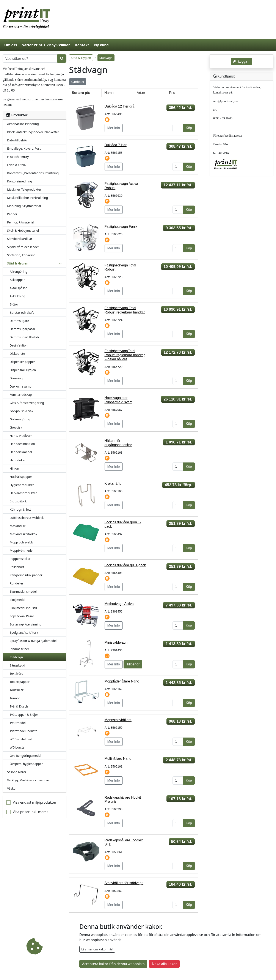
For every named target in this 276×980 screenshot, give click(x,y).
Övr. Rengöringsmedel (25, 756)
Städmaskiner (19, 649)
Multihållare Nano (118, 759)
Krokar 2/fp (113, 484)
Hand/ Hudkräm (21, 436)
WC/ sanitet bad (21, 739)
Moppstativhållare (118, 720)
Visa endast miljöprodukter (34, 802)
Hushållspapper (21, 477)
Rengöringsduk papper (26, 575)
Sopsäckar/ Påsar (22, 616)
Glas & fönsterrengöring (27, 403)
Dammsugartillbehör (24, 337)
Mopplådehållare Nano (122, 681)
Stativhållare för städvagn (124, 883)
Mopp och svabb (21, 542)
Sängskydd (17, 665)
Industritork (18, 501)
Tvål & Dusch (19, 706)
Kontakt (82, 45)
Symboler (78, 82)
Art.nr (141, 93)
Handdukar (18, 460)
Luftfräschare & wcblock (27, 518)
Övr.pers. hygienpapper (26, 764)
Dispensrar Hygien (23, 370)
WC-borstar (18, 747)
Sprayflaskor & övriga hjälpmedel (33, 641)
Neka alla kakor (164, 964)
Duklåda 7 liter (116, 145)
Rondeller (16, 583)
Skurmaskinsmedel (23, 591)
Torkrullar (17, 690)
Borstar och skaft (22, 313)
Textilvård (16, 674)
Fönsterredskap (21, 395)
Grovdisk (16, 427)
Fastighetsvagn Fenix (121, 227)
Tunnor (15, 698)
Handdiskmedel (21, 452)
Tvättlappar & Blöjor (24, 715)
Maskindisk (18, 526)
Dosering (16, 378)
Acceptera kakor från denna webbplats (113, 964)
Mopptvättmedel (22, 550)
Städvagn (16, 657)
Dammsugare (19, 321)
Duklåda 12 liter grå (120, 106)
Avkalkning (17, 296)
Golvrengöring (20, 419)
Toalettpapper (20, 682)
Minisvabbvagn (116, 642)
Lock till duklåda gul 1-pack (125, 565)
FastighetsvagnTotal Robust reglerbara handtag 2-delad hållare (125, 355)
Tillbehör (133, 664)
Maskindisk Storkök (23, 534)
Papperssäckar (20, 559)
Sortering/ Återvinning (26, 624)
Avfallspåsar (18, 288)
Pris (172, 93)
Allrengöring (19, 272)
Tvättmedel (18, 723)
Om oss (11, 45)
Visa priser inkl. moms (31, 812)
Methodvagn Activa (119, 604)
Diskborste (17, 354)
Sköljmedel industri (23, 608)
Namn (109, 93)
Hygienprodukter (22, 485)
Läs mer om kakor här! (97, 949)
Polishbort (17, 567)
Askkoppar (17, 280)
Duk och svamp (21, 386)
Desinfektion (19, 345)
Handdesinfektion (22, 444)
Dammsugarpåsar (23, 329)
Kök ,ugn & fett (20, 509)
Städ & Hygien (81, 58)
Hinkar (14, 468)
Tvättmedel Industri (24, 731)
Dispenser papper (22, 362)
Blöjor (14, 304)
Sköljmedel (17, 600)
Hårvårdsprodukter (23, 493)
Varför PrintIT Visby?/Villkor (46, 45)
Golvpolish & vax (21, 411)
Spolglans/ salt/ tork (24, 632)
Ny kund (101, 45)
